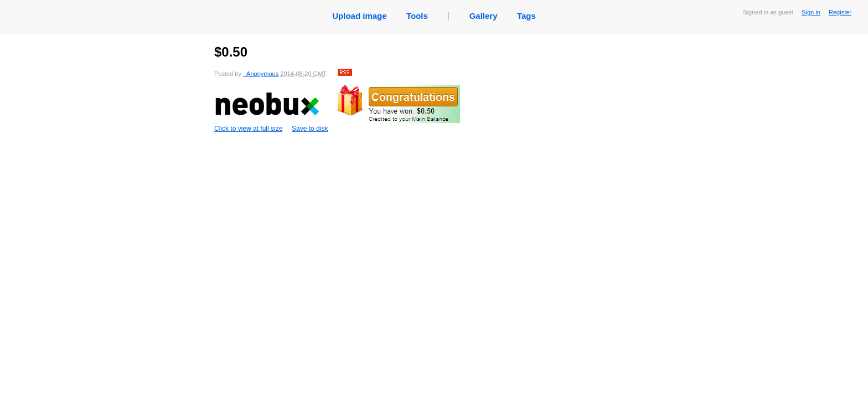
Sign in (811, 12)
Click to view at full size (337, 109)
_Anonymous (261, 74)
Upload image (359, 16)
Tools (417, 16)
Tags (526, 16)
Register (840, 12)
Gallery (484, 16)
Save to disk (310, 129)
